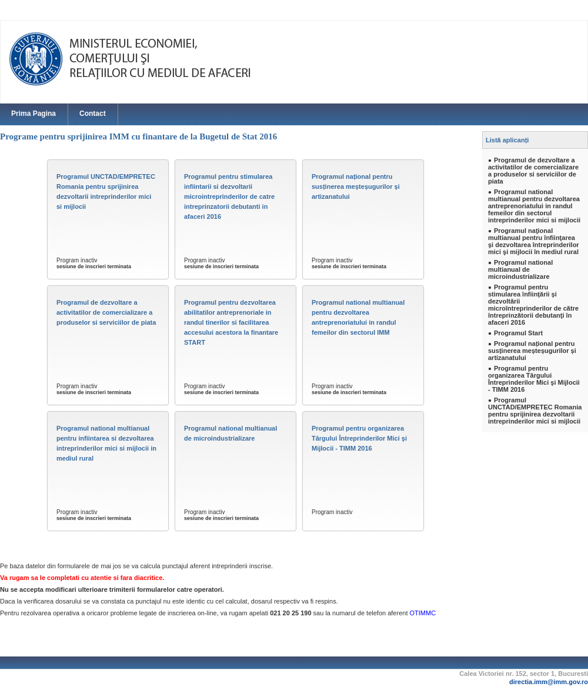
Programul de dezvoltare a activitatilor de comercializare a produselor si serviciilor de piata (106, 312)
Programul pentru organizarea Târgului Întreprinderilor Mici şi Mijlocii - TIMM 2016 (359, 438)
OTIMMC (423, 613)
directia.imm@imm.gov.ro (549, 682)
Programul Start (518, 333)
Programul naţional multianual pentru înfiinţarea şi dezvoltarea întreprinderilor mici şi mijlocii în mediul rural (534, 241)
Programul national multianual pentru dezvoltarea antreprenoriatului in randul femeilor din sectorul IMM (358, 317)
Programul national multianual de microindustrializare (230, 433)
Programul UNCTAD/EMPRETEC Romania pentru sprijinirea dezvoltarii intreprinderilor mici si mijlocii (106, 191)
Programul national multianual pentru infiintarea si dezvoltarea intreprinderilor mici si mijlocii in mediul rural (106, 443)
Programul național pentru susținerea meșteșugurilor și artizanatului (356, 186)
